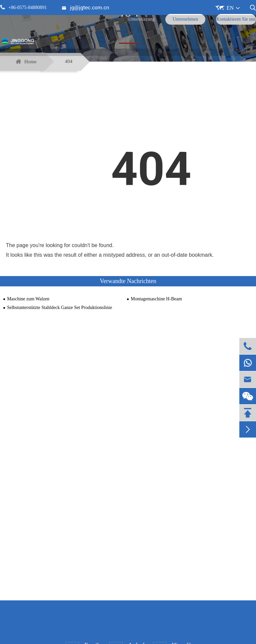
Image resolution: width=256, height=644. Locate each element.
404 (69, 61)
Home (30, 62)
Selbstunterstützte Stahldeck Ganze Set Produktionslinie (59, 308)
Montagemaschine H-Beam (156, 299)
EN (230, 8)
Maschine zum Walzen (28, 299)
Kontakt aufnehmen (128, 535)
